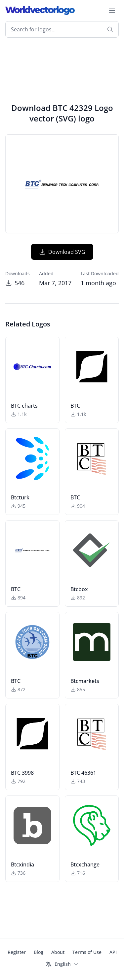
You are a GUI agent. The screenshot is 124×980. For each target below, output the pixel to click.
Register (17, 952)
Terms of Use (87, 952)
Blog (39, 952)
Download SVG (62, 252)
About (58, 952)
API (113, 952)
